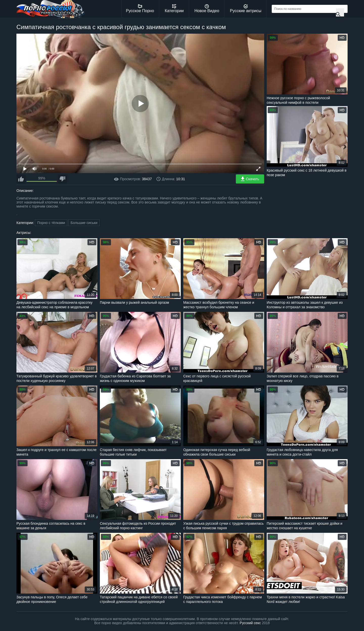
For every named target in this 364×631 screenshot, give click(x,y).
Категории (174, 9)
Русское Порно (140, 9)
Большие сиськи (84, 223)
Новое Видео (207, 9)
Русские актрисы (246, 9)
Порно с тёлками (51, 223)
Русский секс (250, 623)
